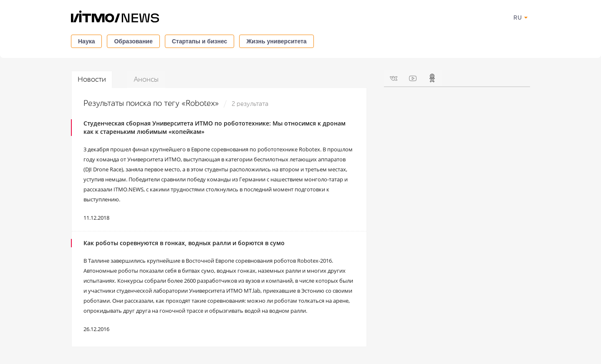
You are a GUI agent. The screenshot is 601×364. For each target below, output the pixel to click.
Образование (133, 41)
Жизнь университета (276, 41)
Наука (86, 41)
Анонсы (146, 79)
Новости (92, 79)
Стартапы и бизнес (200, 41)
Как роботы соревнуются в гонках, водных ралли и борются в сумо (184, 243)
